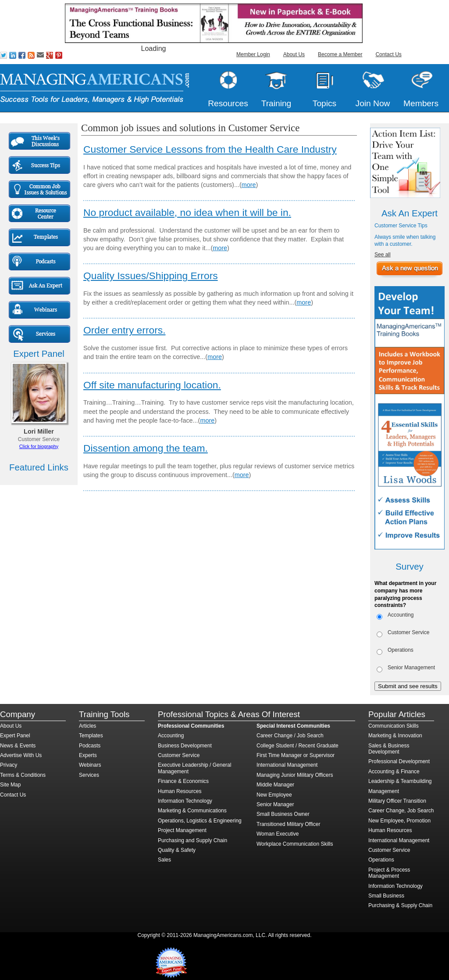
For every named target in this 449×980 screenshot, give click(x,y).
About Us (294, 54)
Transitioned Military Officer (288, 824)
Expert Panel (15, 736)
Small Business (386, 896)
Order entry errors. (124, 330)
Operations (401, 650)
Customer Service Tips (401, 226)
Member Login (253, 54)
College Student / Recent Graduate (298, 746)
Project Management (182, 830)
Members (421, 103)
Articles (87, 726)
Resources (228, 103)
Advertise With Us (21, 755)
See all (383, 255)
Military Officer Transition (397, 801)
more (249, 185)
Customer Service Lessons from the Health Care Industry (210, 149)
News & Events (18, 746)
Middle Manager (275, 785)
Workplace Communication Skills (295, 844)
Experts (88, 755)
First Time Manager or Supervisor (296, 755)
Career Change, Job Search (401, 811)
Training (276, 103)
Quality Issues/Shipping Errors (151, 276)
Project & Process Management (389, 873)
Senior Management (411, 668)
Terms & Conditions (23, 775)
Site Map (10, 785)
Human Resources (180, 791)
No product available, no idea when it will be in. (187, 212)
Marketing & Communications (192, 811)
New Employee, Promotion (399, 821)
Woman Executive (278, 834)
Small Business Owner (283, 814)
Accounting (401, 615)
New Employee (274, 795)
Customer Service (408, 632)
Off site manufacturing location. (152, 385)
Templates (91, 736)
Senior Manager (275, 804)
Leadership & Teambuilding (400, 781)
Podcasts (90, 746)
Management (384, 791)
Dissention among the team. (146, 448)
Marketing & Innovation (395, 736)
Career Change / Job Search (290, 736)
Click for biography (39, 446)
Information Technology (185, 801)
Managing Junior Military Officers (295, 775)
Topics (324, 103)
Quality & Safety (177, 850)
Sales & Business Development (389, 749)
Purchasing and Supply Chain (192, 840)
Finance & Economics (183, 781)
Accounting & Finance (394, 772)
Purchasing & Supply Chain (400, 905)
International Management (287, 765)
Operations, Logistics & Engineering (200, 821)
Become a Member (340, 54)
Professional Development (399, 761)
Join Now (373, 103)
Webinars (90, 765)
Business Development (185, 746)
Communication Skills (394, 726)
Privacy (9, 765)
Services (89, 775)
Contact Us (388, 54)
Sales (164, 860)
